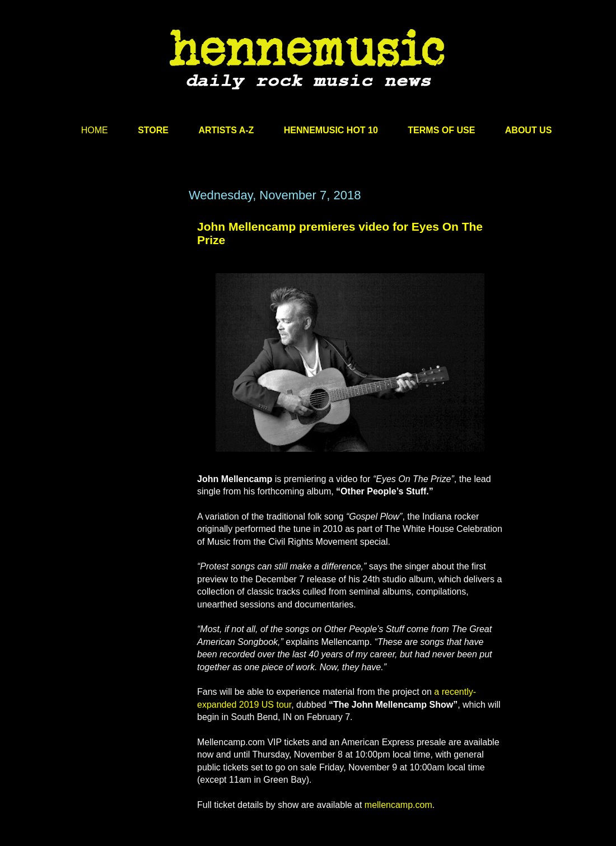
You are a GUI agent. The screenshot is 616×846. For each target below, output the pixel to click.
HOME (95, 130)
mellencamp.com (398, 805)
